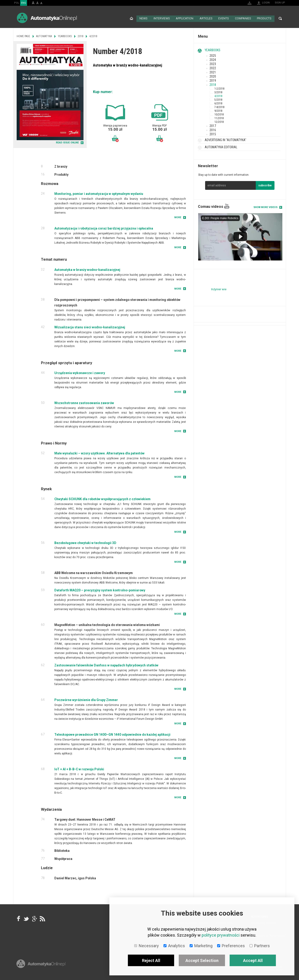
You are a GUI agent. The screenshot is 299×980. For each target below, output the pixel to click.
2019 (213, 80)
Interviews (162, 18)
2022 (213, 68)
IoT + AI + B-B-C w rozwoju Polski (79, 769)
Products (264, 18)
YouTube (227, 206)
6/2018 (218, 103)
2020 (213, 76)
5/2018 (218, 99)
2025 (213, 55)
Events (224, 18)
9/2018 (218, 110)
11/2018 (219, 118)
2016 (213, 130)
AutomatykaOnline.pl (47, 18)
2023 (213, 64)
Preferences (231, 946)
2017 (213, 125)
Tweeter (26, 918)
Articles (206, 18)
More (178, 217)
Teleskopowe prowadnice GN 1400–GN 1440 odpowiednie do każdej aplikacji (112, 734)
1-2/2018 (219, 88)
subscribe (265, 185)
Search (280, 18)
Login (266, 3)
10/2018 (219, 114)
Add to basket (115, 138)
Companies (243, 18)
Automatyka (44, 36)
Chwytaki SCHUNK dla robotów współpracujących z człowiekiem (102, 499)
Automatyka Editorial (221, 147)
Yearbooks (213, 50)
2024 (213, 59)
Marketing (201, 946)
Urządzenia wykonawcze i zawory (80, 372)
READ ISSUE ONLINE (67, 142)
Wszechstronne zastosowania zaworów (84, 402)
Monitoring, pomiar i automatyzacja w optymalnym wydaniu (99, 193)
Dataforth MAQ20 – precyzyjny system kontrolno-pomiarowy (100, 590)
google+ (34, 918)
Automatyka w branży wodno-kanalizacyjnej (87, 269)
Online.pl (41, 966)
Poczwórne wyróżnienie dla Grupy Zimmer (86, 699)
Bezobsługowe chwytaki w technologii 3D (85, 542)
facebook (18, 918)
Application (185, 18)
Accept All (253, 960)
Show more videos (265, 207)
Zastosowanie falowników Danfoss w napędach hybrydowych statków (106, 665)
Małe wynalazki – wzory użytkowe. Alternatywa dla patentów (99, 453)
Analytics (174, 946)
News (143, 18)
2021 (213, 72)
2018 (213, 84)
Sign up (280, 3)
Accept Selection (202, 960)
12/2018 (219, 121)
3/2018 (218, 92)
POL (17, 3)
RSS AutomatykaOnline (42, 918)
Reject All (151, 960)
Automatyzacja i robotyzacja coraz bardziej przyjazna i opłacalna (104, 228)
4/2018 (218, 96)
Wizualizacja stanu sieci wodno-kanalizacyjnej (90, 327)
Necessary (146, 946)
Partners (260, 946)
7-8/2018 (219, 107)
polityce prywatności (221, 935)
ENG (24, 3)
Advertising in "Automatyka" (225, 139)
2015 (213, 134)
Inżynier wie (219, 289)
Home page (131, 18)
